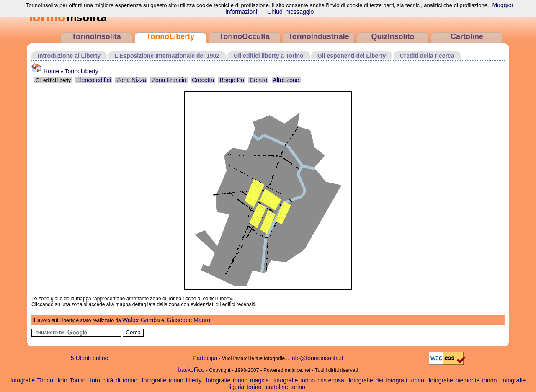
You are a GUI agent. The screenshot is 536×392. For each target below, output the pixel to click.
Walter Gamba (141, 320)
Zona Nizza (131, 80)
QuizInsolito (393, 36)
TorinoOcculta (245, 36)
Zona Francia (169, 80)
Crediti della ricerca (427, 56)
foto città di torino (114, 380)
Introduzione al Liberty (69, 56)
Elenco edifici (94, 80)
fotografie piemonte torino (463, 380)
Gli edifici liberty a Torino (269, 56)
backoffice (192, 370)
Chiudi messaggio (290, 12)
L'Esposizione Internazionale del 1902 (167, 56)
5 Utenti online (90, 358)
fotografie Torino (32, 380)
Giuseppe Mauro (189, 320)
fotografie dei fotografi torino (386, 380)
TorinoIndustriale (319, 36)
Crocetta (203, 80)
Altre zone (286, 80)
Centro (258, 80)
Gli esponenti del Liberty (352, 56)
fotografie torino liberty (172, 380)
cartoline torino (286, 387)
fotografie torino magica (237, 380)
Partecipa (205, 358)
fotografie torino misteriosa (309, 380)
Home (45, 71)
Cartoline (467, 36)
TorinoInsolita (96, 36)
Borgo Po (232, 80)
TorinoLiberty (171, 36)
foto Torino (72, 380)
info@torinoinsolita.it (317, 358)
